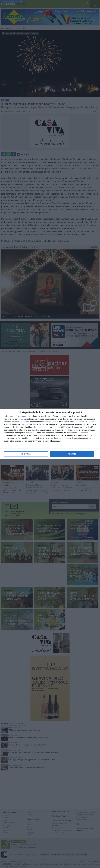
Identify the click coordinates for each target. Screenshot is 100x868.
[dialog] (50, 434)
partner (22, 416)
